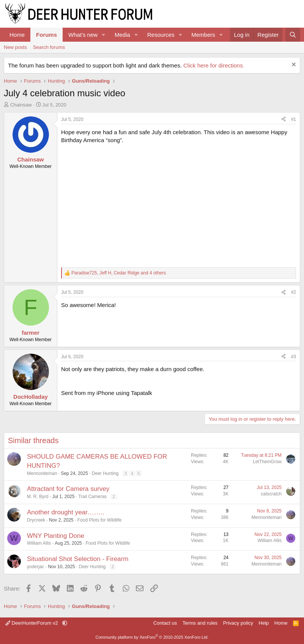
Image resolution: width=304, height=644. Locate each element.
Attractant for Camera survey (68, 489)
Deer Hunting (105, 473)
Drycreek (36, 520)
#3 (294, 357)
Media (122, 35)
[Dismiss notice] (293, 65)
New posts (15, 47)
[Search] (293, 35)
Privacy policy (238, 623)
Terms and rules (200, 623)
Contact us (165, 623)
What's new (83, 35)
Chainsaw (21, 105)
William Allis (39, 543)
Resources (161, 35)
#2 (294, 292)
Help (264, 623)
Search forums (49, 47)
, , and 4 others (119, 273)
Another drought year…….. (65, 512)
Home (17, 35)
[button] (104, 35)
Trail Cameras (92, 497)
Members (203, 35)
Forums (46, 35)
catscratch (271, 494)
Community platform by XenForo (152, 637)
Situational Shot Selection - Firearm (78, 559)
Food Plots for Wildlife (100, 520)
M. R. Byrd (38, 497)
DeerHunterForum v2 (32, 623)
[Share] (284, 120)
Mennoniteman (42, 473)
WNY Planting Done (56, 536)
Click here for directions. (214, 65)
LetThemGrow (267, 462)
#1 (294, 119)
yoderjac (35, 567)
